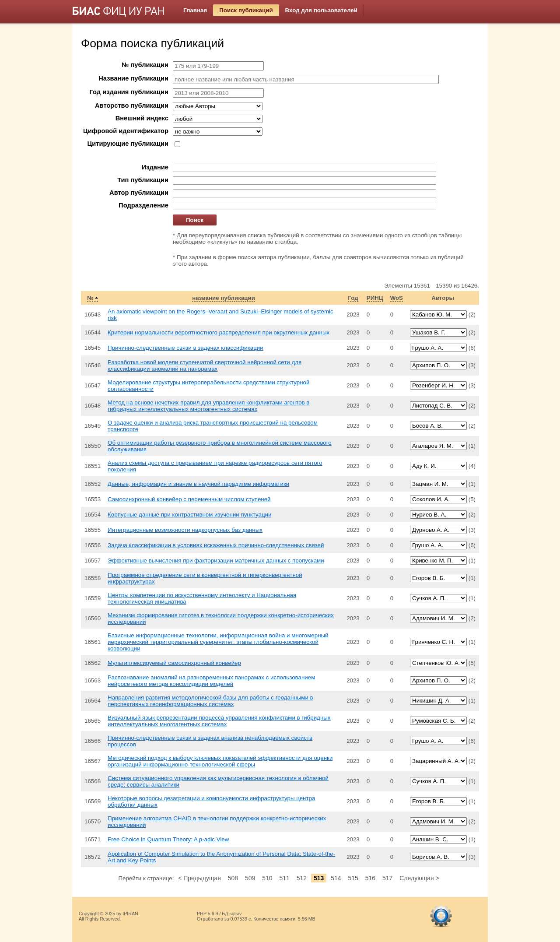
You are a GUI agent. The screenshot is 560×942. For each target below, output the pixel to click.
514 (336, 878)
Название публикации (133, 78)
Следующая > (419, 878)
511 (284, 878)
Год (353, 298)
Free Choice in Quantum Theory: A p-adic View (168, 839)
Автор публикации (139, 193)
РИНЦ (375, 298)
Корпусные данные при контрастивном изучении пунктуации (189, 515)
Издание (155, 167)
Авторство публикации (132, 105)
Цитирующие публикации (128, 144)
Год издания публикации (129, 92)
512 (302, 878)
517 (387, 878)
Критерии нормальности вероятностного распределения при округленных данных (219, 332)
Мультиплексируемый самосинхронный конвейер (174, 663)
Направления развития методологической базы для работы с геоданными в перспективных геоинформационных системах (210, 701)
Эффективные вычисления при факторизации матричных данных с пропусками (216, 561)
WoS (397, 298)
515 (353, 878)
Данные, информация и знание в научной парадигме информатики (198, 484)
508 (233, 878)
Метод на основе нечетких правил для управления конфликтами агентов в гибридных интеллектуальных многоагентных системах (208, 406)
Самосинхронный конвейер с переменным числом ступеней (189, 499)
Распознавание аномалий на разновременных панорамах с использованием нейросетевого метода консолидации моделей (211, 681)
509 (250, 878)
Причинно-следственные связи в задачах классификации (185, 348)
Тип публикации (143, 180)
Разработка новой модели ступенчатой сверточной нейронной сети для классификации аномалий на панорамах (205, 366)
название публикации (224, 298)
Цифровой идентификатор (126, 131)
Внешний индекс (142, 118)
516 (370, 878)
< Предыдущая (199, 878)
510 (267, 878)
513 (319, 878)
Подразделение (143, 205)
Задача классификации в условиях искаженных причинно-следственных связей (216, 545)
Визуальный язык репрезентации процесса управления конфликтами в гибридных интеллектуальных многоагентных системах (219, 721)
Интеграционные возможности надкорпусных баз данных (185, 530)
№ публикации (145, 65)
